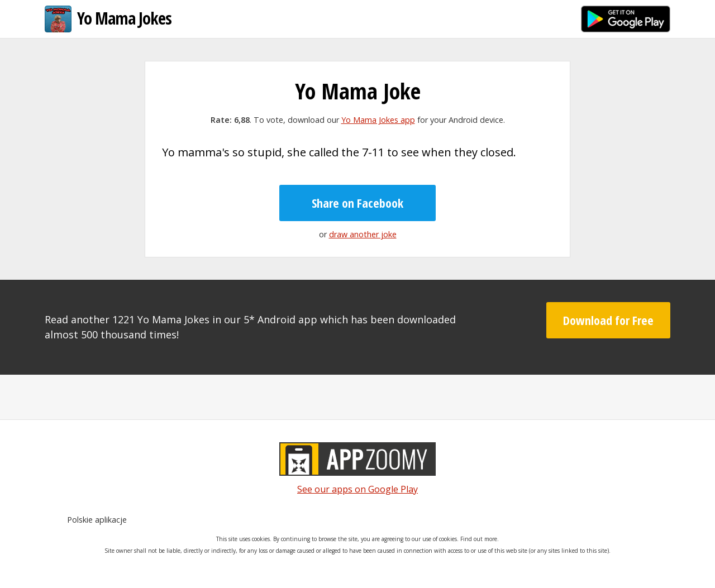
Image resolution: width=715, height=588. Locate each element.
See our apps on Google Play (357, 489)
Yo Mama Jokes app (378, 120)
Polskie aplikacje (97, 520)
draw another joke (363, 234)
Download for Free (608, 320)
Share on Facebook (357, 203)
